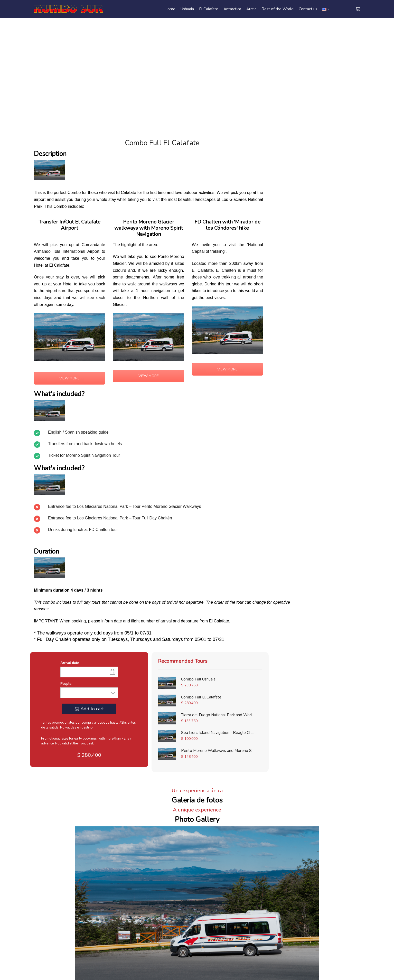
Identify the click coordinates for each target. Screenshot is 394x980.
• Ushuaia (209, 886)
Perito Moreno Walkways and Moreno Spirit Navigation (331, 371)
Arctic (251, 9)
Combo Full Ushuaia (331, 300)
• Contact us (156, 893)
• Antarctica (211, 899)
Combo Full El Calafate (331, 317)
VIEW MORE (67, 375)
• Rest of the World (219, 912)
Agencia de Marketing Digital (206, 974)
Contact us (308, 9)
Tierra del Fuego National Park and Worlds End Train (331, 335)
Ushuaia (187, 9)
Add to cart (325, 196)
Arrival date (303, 150)
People (299, 171)
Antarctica (232, 9)
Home (170, 9)
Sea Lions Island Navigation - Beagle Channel (331, 353)
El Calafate (209, 9)
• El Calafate (212, 893)
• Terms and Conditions (166, 899)
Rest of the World (278, 9)
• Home (152, 886)
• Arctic (208, 906)
